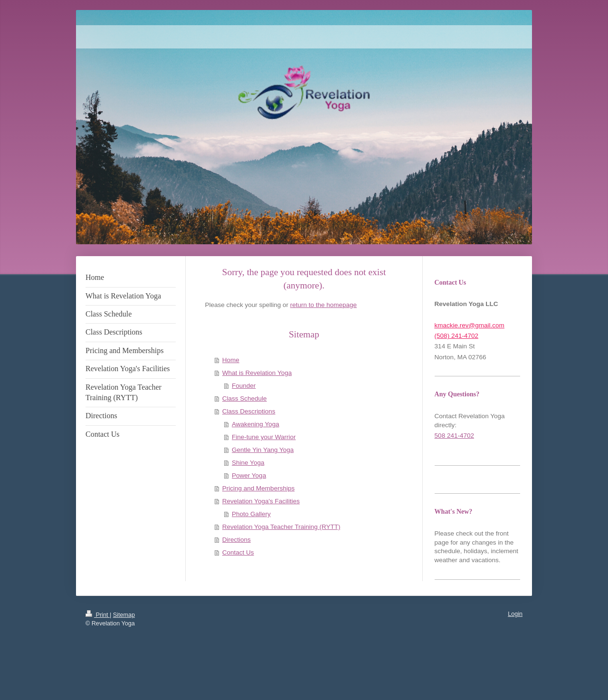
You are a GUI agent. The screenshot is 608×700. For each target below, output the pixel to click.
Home (231, 360)
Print (98, 615)
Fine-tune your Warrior (264, 437)
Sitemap (124, 615)
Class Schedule (245, 398)
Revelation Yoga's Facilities (261, 501)
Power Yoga (249, 475)
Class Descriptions (249, 411)
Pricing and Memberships (258, 488)
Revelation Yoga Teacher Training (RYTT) (281, 527)
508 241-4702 (454, 436)
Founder (244, 386)
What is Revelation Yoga (257, 373)
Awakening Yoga (256, 424)
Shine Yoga (248, 463)
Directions (237, 540)
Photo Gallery (251, 514)
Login (515, 614)
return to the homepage (323, 305)
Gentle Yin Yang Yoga (263, 450)
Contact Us (238, 552)
